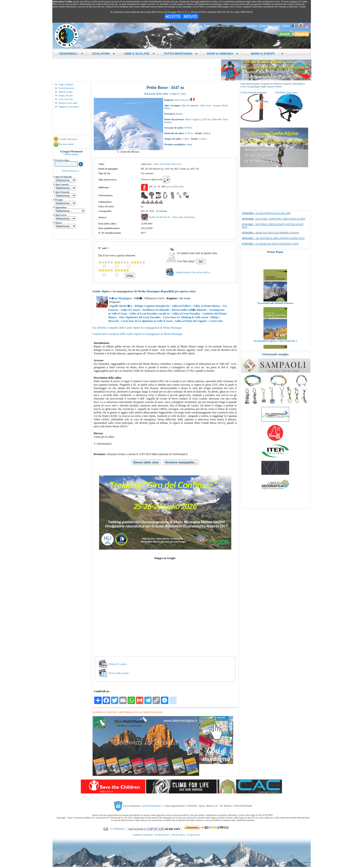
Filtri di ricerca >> (71, 171)
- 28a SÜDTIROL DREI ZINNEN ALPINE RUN (273, 238)
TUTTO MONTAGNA (181, 54)
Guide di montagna (270, 25)
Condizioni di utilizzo (143, 835)
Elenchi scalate (66, 92)
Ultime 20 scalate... (118, 664)
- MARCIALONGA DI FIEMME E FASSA (271, 233)
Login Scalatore (66, 84)
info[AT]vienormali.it (152, 806)
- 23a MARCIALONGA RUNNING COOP (270, 244)
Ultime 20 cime (66, 96)
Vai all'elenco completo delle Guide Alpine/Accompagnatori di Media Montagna (137, 328)
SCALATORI (104, 54)
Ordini (286, 25)
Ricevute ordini (66, 144)
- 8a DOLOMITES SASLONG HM (266, 213)
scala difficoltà (175, 186)
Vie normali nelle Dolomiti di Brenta (275, 311)
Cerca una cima (66, 99)
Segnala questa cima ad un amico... (193, 272)
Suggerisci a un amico (69, 107)
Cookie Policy (194, 835)
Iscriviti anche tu (66, 88)
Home (208, 25)
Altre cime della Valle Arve (168, 164)
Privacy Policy (179, 835)
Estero (178, 100)
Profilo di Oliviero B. (160, 217)
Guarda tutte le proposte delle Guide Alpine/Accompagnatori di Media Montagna (138, 334)
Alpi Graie (206, 105)
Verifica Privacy (162, 835)
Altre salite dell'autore (183, 217)
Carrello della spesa (68, 139)
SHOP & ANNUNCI (222, 54)
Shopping (252, 25)
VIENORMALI (71, 54)
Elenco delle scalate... (120, 673)
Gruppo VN (238, 25)
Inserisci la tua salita (68, 103)
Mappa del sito (221, 25)
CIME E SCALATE (139, 54)
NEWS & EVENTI (265, 54)
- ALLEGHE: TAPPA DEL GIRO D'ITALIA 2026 (274, 219)
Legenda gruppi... (71, 154)
